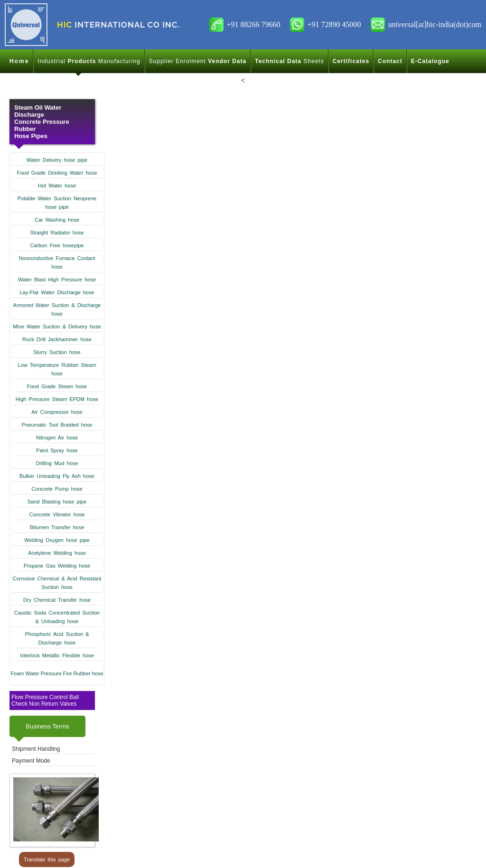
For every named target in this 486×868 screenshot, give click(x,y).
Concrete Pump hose (57, 489)
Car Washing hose (57, 220)
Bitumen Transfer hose (57, 527)
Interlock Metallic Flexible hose (57, 655)
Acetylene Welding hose (57, 553)
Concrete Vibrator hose (57, 514)
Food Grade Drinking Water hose (57, 173)
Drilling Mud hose (57, 463)
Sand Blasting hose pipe (57, 502)
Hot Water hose (57, 186)
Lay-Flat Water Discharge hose (57, 292)
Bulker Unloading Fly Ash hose (57, 476)
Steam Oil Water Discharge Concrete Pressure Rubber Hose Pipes (42, 122)
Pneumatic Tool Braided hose (57, 425)
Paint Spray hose (57, 450)
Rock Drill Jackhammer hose (57, 339)
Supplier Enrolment (198, 61)
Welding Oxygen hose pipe (57, 540)
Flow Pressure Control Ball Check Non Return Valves (45, 700)
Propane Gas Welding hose (57, 566)
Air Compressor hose (57, 412)
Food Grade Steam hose (57, 386)
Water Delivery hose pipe (57, 160)
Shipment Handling (36, 749)
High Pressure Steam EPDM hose (57, 399)
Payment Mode (31, 761)
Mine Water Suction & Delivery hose (57, 327)
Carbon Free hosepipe (57, 245)
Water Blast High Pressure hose (57, 280)
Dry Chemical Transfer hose (57, 600)
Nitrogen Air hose (57, 438)
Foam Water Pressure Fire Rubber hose (57, 673)
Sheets (290, 61)
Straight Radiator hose (57, 233)
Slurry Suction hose (57, 352)
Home (19, 61)
